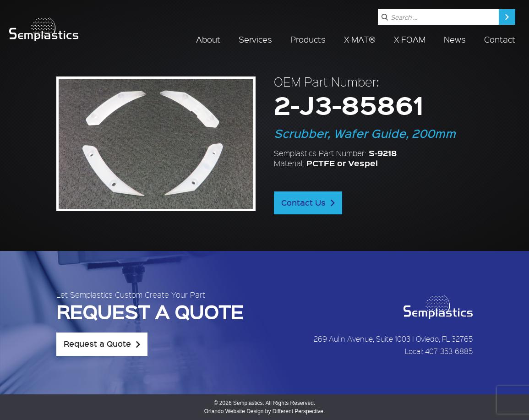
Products (308, 39)
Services (255, 39)
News (455, 39)
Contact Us (303, 202)
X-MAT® (360, 39)
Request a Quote (97, 344)
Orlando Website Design (234, 411)
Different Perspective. (299, 411)
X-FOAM (410, 39)
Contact (500, 39)
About (208, 39)
